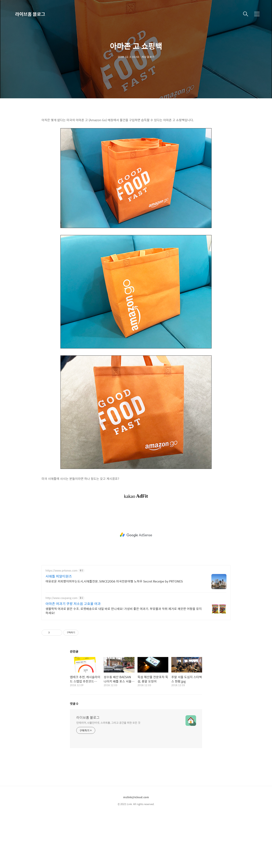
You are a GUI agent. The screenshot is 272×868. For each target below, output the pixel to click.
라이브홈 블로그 (30, 14)
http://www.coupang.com (61, 651)
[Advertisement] (136, 140)
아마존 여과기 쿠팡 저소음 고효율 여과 (73, 657)
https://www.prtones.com (61, 623)
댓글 (74, 757)
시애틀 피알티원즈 (59, 629)
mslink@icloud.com (136, 850)
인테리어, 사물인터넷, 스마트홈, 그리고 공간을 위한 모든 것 (108, 775)
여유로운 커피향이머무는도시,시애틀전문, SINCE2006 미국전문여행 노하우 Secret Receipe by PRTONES (114, 634)
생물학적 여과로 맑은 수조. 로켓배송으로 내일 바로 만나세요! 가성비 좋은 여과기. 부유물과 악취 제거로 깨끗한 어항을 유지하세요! (124, 664)
